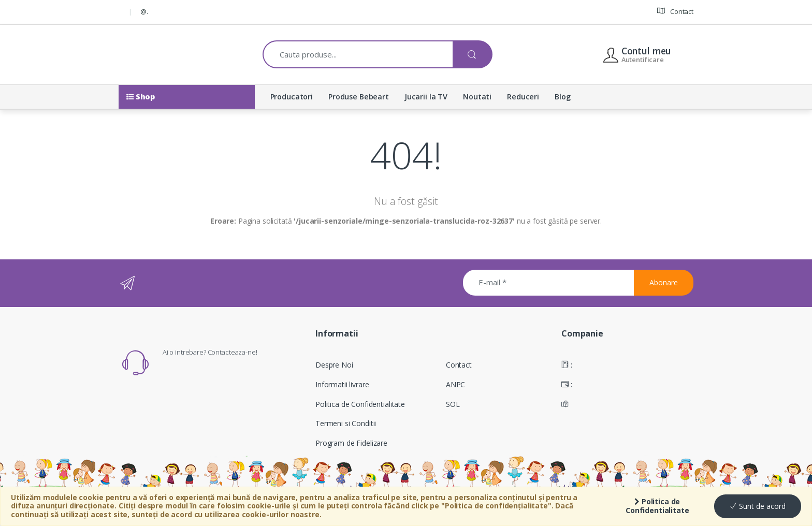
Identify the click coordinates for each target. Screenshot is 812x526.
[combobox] (358, 54)
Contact (675, 11)
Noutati (477, 97)
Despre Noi (334, 365)
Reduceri (523, 97)
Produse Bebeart (359, 97)
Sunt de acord (758, 506)
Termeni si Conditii (346, 423)
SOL (453, 404)
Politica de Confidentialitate (657, 506)
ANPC (455, 384)
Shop (141, 97)
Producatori (292, 97)
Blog (562, 97)
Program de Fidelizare (351, 443)
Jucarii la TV (426, 97)
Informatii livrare (342, 384)
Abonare (664, 282)
